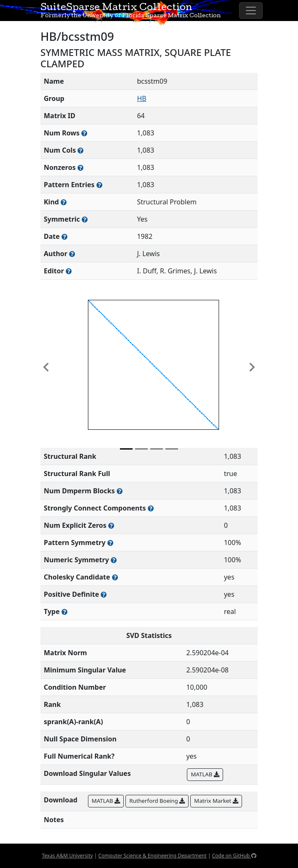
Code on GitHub (234, 856)
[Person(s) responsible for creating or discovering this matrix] (72, 254)
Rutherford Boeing (157, 801)
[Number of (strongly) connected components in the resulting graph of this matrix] (151, 508)
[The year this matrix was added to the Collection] (64, 237)
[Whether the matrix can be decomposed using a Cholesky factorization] (115, 577)
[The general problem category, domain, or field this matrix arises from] (64, 202)
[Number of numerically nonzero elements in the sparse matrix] (80, 168)
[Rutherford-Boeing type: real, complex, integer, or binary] (64, 612)
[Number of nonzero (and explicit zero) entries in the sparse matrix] (99, 185)
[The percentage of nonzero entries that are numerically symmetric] (114, 560)
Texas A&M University (67, 856)
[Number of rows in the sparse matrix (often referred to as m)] (84, 133)
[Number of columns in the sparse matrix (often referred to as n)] (80, 150)
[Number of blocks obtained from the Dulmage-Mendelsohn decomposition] (120, 491)
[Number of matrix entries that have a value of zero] (111, 525)
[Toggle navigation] (251, 11)
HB (141, 98)
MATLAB (205, 774)
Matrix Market (216, 801)
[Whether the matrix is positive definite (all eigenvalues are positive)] (104, 594)
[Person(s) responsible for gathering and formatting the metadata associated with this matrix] (69, 271)
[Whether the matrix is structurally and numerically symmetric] (85, 219)
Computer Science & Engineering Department (152, 856)
